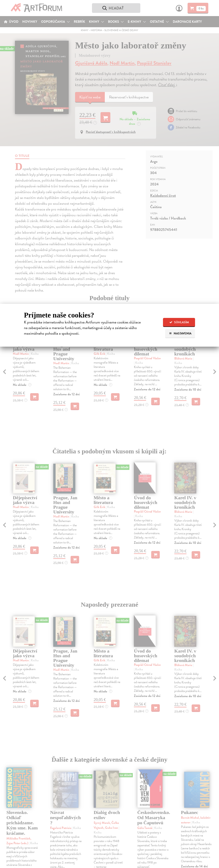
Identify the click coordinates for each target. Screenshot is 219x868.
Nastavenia (180, 333)
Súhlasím (179, 322)
